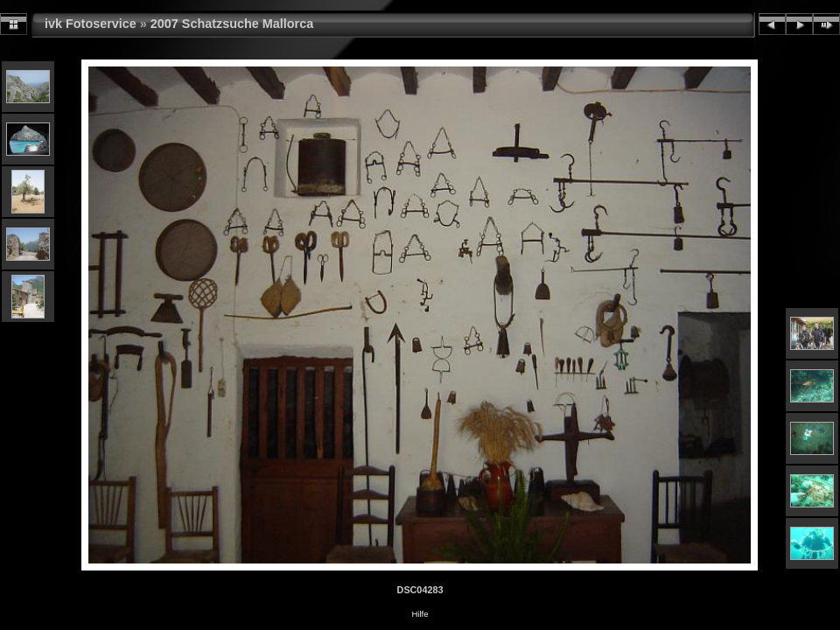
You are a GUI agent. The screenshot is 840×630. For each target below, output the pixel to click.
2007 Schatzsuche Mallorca (232, 24)
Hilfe (420, 614)
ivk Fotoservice (91, 24)
